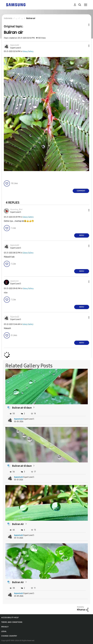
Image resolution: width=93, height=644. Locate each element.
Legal (4, 631)
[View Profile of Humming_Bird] (16, 210)
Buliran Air (18, 524)
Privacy (5, 627)
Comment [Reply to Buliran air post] (81, 191)
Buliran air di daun (22, 408)
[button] (85, 46)
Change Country (9, 636)
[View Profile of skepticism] (14, 281)
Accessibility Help (10, 618)
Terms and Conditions (12, 622)
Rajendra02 (19, 419)
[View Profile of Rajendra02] (15, 45)
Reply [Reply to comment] (82, 235)
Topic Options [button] (85, 25)
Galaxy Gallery (28, 51)
